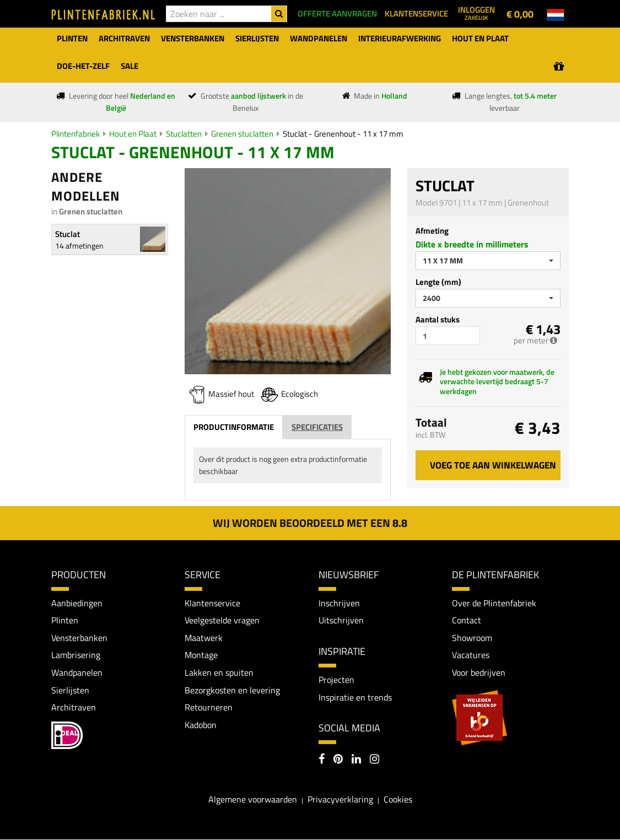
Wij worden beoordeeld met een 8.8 (310, 523)
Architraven (74, 707)
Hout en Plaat (133, 134)
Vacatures (471, 655)
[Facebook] (322, 760)
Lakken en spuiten (219, 672)
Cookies (398, 799)
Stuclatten (184, 134)
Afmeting (432, 231)
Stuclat (68, 234)
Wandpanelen (77, 672)
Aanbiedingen (77, 603)
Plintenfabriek (76, 134)
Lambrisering (76, 655)
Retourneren (209, 707)
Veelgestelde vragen (222, 620)
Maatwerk (204, 638)
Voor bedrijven (479, 672)
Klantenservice (212, 603)
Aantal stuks (438, 319)
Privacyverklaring (340, 799)
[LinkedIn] (356, 760)
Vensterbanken (79, 638)
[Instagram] (374, 760)
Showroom (472, 638)
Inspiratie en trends (355, 697)
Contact (467, 620)
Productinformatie (234, 427)
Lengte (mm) (438, 282)
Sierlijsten (70, 690)
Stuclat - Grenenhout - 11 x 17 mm (343, 134)
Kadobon (201, 725)
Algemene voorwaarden (253, 799)
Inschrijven (339, 603)
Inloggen (476, 13)
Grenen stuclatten (242, 134)
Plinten (65, 620)
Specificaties (317, 427)
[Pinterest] (338, 760)
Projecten (336, 680)
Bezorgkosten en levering (232, 690)
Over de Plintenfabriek (494, 603)
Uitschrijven (341, 620)
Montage (201, 655)
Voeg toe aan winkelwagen (493, 465)
